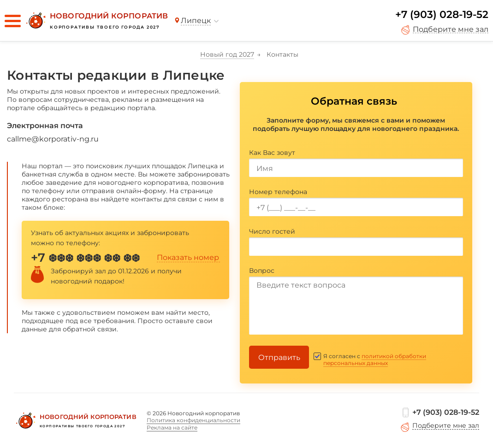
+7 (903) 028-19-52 (442, 15)
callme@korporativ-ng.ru (53, 139)
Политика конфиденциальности (193, 420)
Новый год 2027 (227, 54)
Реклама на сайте (172, 427)
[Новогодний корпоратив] (96, 21)
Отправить (279, 357)
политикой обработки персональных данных (375, 360)
